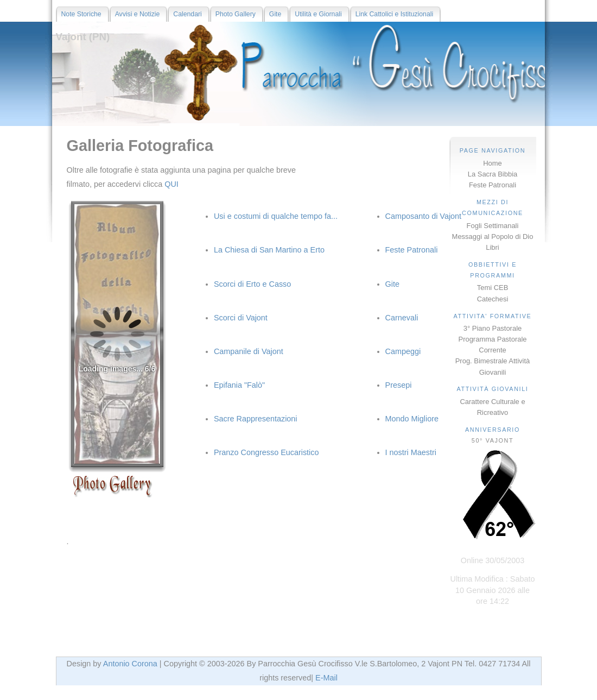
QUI (172, 184)
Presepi (399, 385)
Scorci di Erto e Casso (252, 284)
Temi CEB (493, 288)
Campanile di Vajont (249, 351)
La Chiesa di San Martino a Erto (269, 250)
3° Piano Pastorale (493, 328)
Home (493, 163)
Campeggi (403, 351)
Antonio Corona (130, 664)
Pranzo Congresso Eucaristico (266, 452)
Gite (392, 284)
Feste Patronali (493, 185)
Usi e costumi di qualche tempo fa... (276, 216)
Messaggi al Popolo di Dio (493, 237)
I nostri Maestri (411, 452)
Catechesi (493, 299)
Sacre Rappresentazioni (256, 419)
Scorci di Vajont (241, 318)
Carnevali (402, 318)
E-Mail (326, 678)
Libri (492, 247)
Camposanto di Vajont (424, 216)
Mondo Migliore (412, 419)
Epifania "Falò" (239, 385)
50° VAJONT (493, 440)
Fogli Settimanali (493, 226)
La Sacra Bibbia (493, 174)
